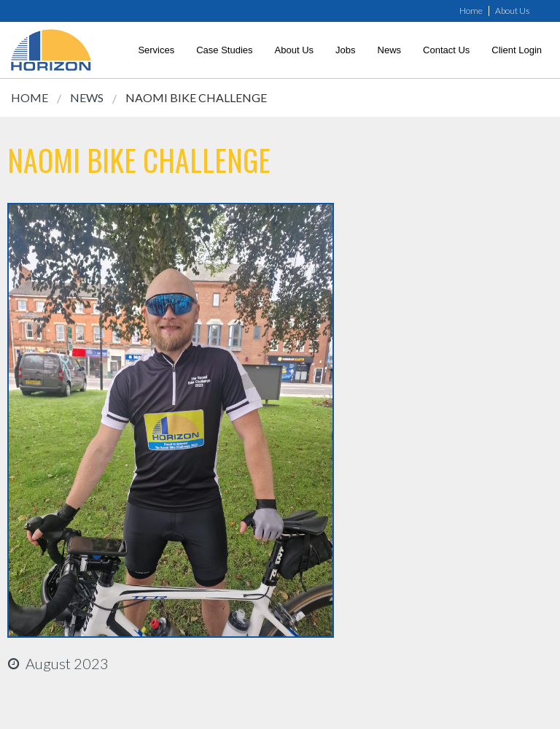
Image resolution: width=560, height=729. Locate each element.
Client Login (517, 50)
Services (156, 50)
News (390, 50)
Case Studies (224, 50)
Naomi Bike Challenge (196, 97)
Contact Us (446, 50)
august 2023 (67, 663)
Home (471, 11)
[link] (51, 50)
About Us (512, 11)
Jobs (345, 50)
